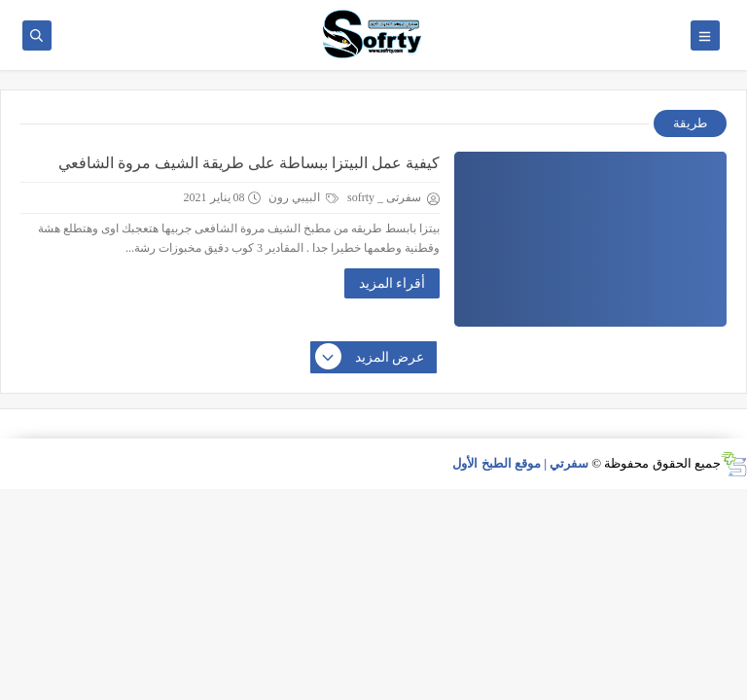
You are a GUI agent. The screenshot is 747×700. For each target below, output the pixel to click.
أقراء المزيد (392, 283)
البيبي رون (303, 197)
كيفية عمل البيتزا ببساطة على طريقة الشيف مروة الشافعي (249, 163)
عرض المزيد (371, 358)
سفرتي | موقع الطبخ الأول (520, 463)
